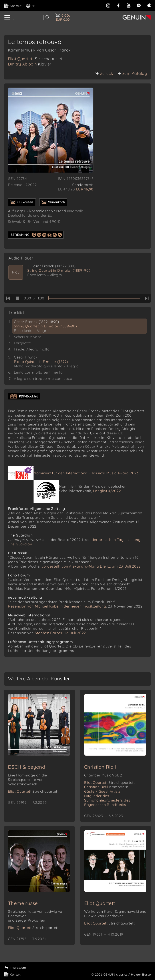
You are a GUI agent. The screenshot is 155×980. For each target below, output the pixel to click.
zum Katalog (132, 73)
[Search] (28, 17)
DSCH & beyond (27, 767)
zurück (104, 73)
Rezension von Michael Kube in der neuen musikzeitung (57, 606)
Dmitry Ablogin (30, 64)
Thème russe (23, 903)
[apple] (149, 5)
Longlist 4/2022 (107, 491)
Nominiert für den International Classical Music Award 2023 (86, 473)
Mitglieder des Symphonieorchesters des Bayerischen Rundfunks (107, 800)
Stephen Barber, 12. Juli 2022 (60, 633)
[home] (7, 18)
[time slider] (94, 298)
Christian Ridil (100, 767)
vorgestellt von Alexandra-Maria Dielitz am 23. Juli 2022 (91, 566)
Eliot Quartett (36, 59)
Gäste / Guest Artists (102, 791)
